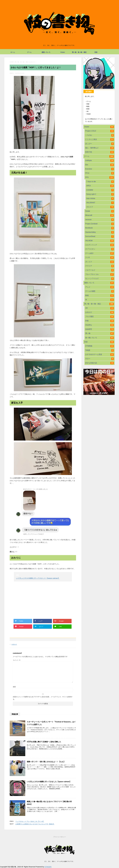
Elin (100, 165)
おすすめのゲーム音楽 (100, 355)
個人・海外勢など (100, 148)
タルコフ (100, 207)
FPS (100, 178)
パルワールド (100, 270)
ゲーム (29, 52)
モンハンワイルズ (100, 279)
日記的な (100, 325)
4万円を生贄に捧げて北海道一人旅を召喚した (44, 742)
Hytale (100, 211)
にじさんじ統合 (100, 139)
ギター (100, 359)
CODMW (100, 190)
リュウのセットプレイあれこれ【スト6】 (30, 821)
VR (100, 308)
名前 (14, 687)
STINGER (48, 867)
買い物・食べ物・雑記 (79, 52)
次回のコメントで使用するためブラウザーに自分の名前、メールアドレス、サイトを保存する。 (43, 698)
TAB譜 (100, 350)
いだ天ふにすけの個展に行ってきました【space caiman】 (38, 578)
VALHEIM (100, 241)
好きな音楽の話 (100, 363)
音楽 (96, 52)
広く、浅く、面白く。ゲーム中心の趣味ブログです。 (59, 861)
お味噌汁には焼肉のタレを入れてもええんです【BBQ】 (35, 824)
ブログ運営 (100, 317)
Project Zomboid (100, 224)
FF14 (100, 173)
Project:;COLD (100, 131)
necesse (100, 220)
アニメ (100, 287)
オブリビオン (100, 249)
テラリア (100, 266)
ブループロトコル (100, 275)
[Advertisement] (43, 598)
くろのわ (100, 135)
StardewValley (100, 232)
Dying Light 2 (100, 194)
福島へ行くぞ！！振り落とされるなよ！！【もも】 (46, 762)
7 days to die (100, 182)
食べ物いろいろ (100, 338)
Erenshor (100, 169)
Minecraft (100, 215)
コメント (17, 660)
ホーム (13, 52)
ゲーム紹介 (100, 253)
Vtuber (63, 52)
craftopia (100, 161)
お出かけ (14, 644)
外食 (100, 321)
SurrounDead (100, 236)
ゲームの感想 (100, 291)
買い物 (100, 334)
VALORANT (100, 203)
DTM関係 (100, 346)
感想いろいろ (46, 52)
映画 (100, 296)
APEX (100, 186)
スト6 (100, 258)
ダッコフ (100, 262)
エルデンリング (100, 245)
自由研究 (100, 329)
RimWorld (100, 228)
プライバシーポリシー (59, 837)
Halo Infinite (100, 199)
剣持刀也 (100, 152)
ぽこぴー (100, 144)
